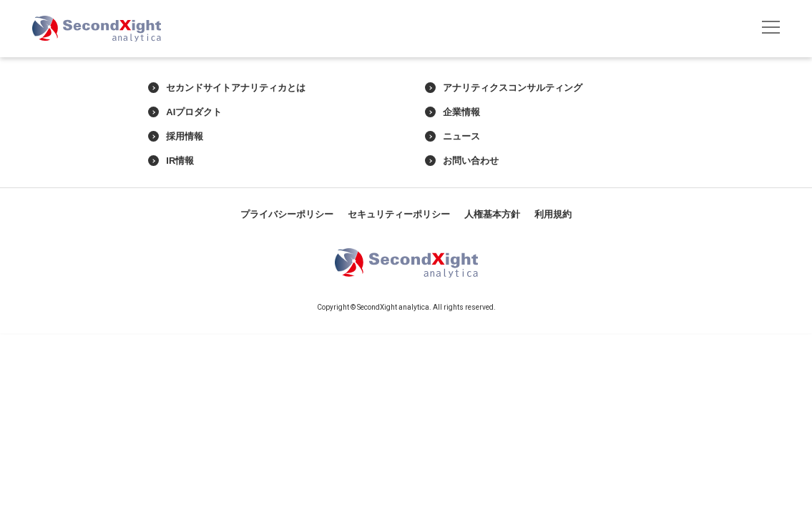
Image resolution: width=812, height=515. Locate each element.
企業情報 (453, 112)
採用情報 (176, 137)
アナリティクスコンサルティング (504, 88)
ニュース (453, 137)
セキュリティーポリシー (399, 214)
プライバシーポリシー (287, 214)
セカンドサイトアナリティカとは (227, 88)
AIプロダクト (185, 112)
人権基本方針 (492, 214)
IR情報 (171, 161)
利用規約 (553, 214)
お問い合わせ (462, 161)
